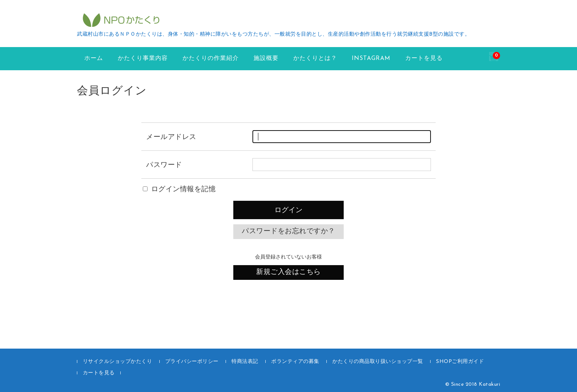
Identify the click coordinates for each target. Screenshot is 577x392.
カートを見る (424, 58)
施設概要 (266, 58)
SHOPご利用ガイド (460, 362)
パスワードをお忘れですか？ (288, 231)
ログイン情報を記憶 (179, 190)
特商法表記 (245, 362)
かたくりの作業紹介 (211, 58)
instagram (371, 58)
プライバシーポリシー (192, 362)
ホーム (94, 58)
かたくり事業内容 (143, 58)
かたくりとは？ (315, 58)
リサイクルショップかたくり (118, 362)
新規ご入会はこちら (288, 272)
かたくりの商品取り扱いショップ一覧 (378, 362)
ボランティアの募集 (295, 362)
